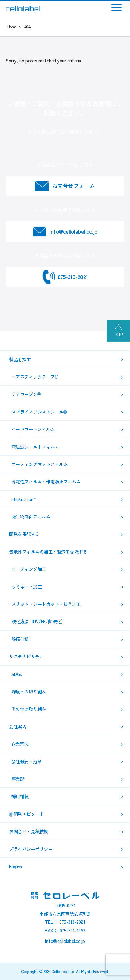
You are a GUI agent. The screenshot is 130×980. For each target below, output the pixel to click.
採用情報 (20, 796)
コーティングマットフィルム (40, 464)
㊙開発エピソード (26, 814)
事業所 (18, 779)
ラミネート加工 (27, 587)
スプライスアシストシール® (39, 412)
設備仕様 (20, 639)
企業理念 (20, 744)
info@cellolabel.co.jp (73, 231)
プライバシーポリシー (31, 849)
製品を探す (20, 359)
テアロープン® (26, 394)
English (16, 866)
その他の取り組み (29, 709)
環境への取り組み (29, 691)
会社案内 (18, 726)
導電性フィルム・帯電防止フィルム (46, 481)
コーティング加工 (29, 569)
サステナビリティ (26, 656)
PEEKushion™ (24, 499)
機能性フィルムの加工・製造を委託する (48, 552)
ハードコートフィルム (33, 429)
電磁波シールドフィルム (35, 447)
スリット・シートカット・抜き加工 (46, 604)
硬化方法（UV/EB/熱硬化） (38, 621)
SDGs (17, 674)
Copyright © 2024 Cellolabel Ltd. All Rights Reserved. (65, 971)
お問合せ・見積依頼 (29, 831)
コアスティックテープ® (35, 377)
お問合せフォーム (73, 186)
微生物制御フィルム (31, 517)
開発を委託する (24, 534)
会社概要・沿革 (27, 762)
